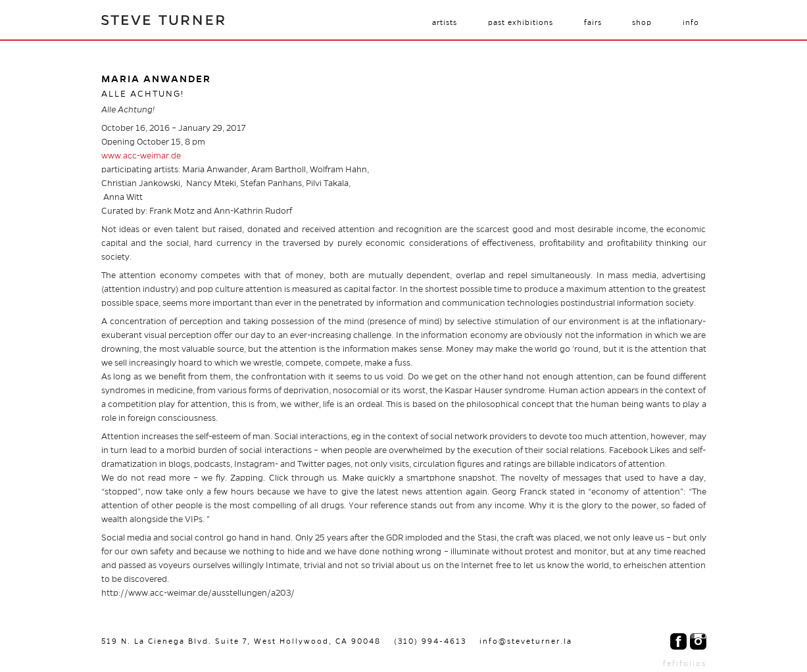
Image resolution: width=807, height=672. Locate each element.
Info (691, 22)
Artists (445, 22)
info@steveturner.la (526, 641)
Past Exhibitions (521, 22)
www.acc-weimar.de (141, 156)
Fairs (593, 22)
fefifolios (685, 663)
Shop (642, 22)
